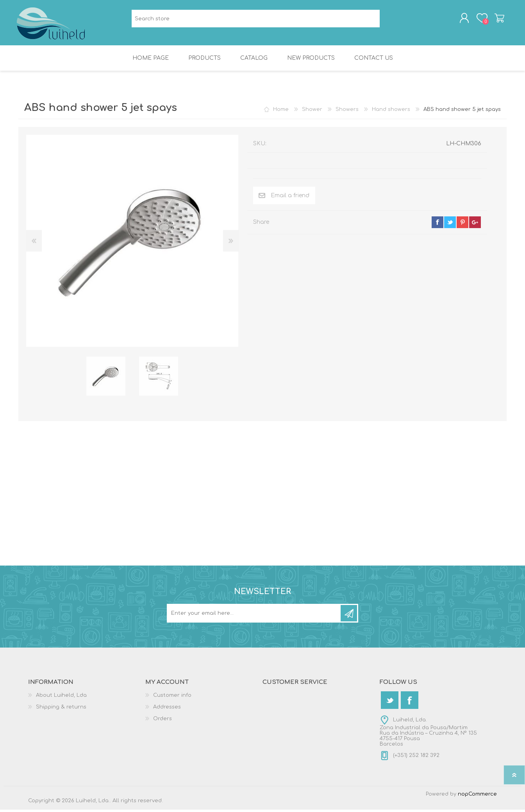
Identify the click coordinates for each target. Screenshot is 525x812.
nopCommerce (477, 796)
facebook (437, 225)
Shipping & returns (61, 709)
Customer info (172, 698)
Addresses (167, 709)
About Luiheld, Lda (61, 698)
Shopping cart (498, 19)
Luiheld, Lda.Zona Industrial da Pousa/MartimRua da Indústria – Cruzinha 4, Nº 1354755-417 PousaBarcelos (428, 734)
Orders (162, 721)
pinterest (462, 225)
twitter (450, 225)
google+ (475, 225)
